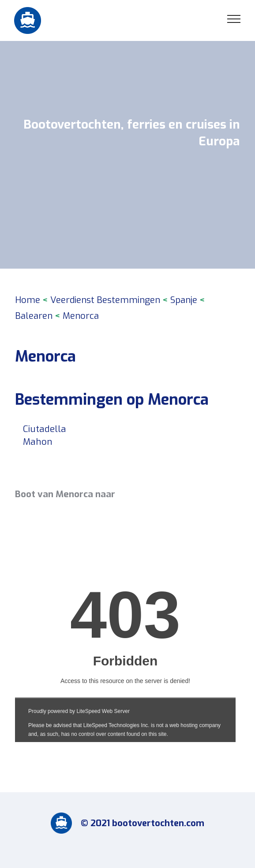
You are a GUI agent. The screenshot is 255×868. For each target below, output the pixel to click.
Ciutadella (45, 429)
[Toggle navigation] (234, 18)
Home (28, 300)
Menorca (81, 316)
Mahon (38, 442)
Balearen (34, 316)
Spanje (184, 300)
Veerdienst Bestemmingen (105, 300)
